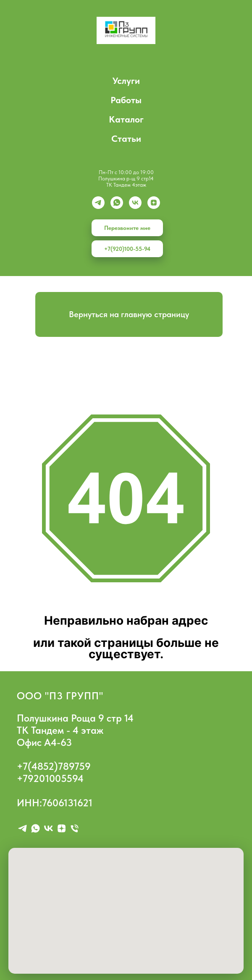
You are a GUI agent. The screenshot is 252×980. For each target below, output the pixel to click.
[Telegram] (98, 203)
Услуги (126, 81)
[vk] (135, 203)
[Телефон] (75, 828)
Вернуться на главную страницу (129, 314)
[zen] (154, 203)
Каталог (126, 119)
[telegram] (22, 828)
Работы (126, 100)
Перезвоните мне (127, 228)
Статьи (126, 138)
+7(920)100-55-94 (127, 249)
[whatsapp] (117, 203)
